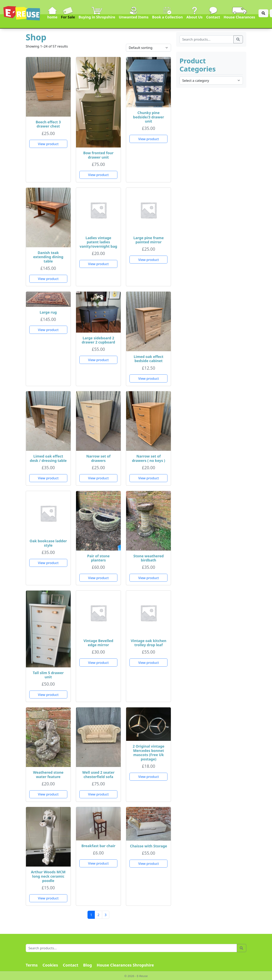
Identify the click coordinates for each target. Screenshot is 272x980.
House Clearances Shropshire (125, 965)
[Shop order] (148, 48)
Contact (70, 965)
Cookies (50, 965)
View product (48, 144)
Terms (32, 965)
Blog (87, 965)
